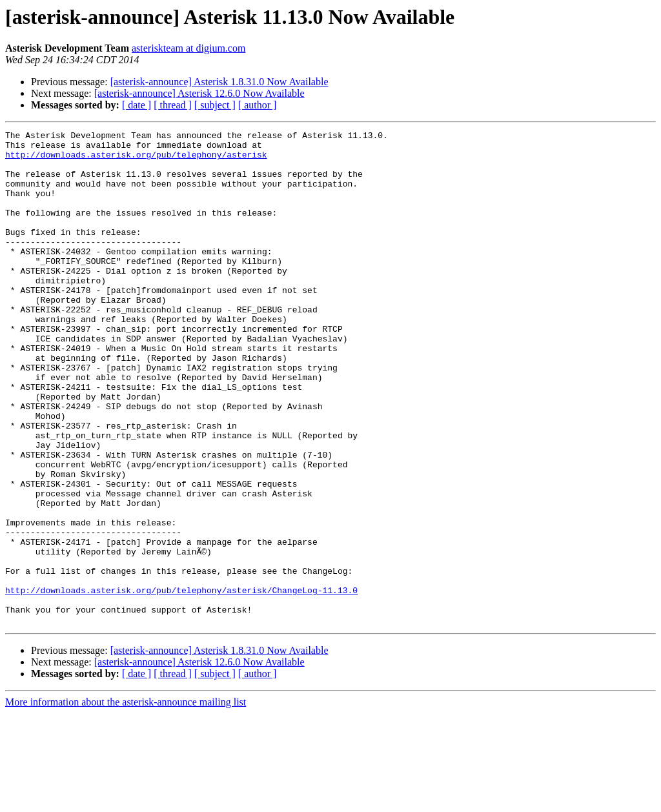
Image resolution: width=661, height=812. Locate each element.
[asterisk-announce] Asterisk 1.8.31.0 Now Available (219, 82)
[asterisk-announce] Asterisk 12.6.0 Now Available (199, 93)
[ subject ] (215, 105)
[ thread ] (173, 105)
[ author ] (258, 105)
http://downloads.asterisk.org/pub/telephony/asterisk (136, 160)
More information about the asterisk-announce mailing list (126, 801)
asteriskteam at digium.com (188, 48)
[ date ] (137, 105)
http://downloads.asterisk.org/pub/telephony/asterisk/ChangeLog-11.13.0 (181, 683)
